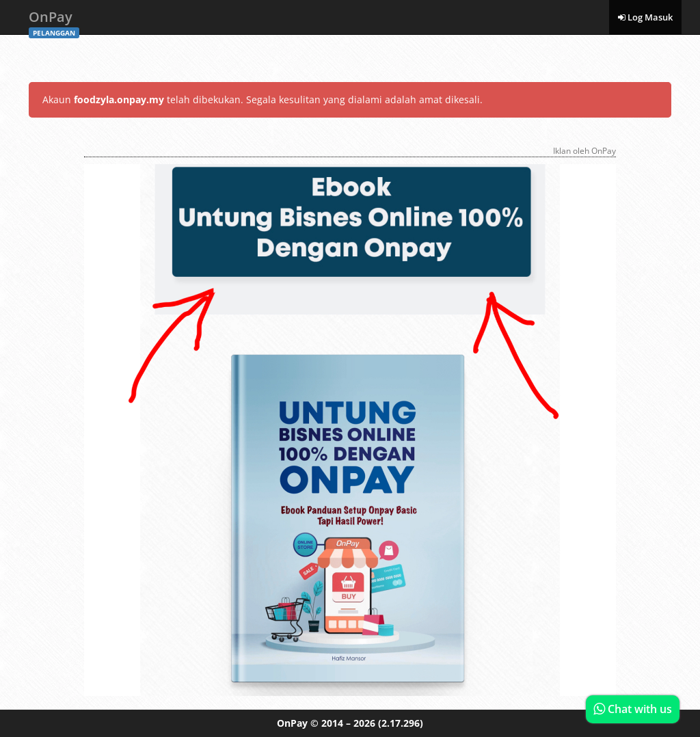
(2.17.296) (401, 723)
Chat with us (633, 709)
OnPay (54, 21)
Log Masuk (645, 17)
